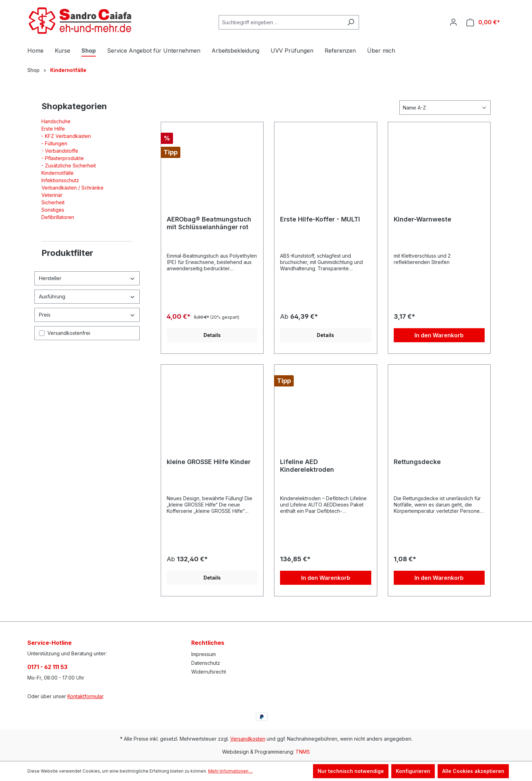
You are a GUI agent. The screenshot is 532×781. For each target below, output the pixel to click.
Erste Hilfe (53, 129)
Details (212, 335)
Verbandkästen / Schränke (72, 188)
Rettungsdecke (417, 462)
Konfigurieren (413, 771)
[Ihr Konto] (453, 22)
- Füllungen (54, 143)
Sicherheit (53, 202)
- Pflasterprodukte (63, 158)
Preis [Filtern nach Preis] (87, 315)
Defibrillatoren (58, 217)
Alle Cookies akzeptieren (473, 771)
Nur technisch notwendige (351, 771)
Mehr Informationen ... (230, 771)
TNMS (303, 752)
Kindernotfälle (58, 173)
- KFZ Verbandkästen (66, 136)
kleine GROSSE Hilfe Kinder (209, 462)
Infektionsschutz (60, 180)
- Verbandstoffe (60, 151)
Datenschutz (206, 663)
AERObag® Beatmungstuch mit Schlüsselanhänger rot (209, 223)
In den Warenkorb (439, 335)
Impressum (204, 654)
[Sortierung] (445, 108)
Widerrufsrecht (209, 672)
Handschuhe (56, 121)
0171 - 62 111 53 (47, 667)
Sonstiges (53, 210)
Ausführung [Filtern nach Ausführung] (87, 296)
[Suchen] (351, 22)
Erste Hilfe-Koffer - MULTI (320, 219)
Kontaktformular (85, 696)
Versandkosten (248, 739)
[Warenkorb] (483, 22)
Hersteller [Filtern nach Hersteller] (87, 278)
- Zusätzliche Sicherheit (69, 166)
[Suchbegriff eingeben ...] (281, 22)
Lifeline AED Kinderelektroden (307, 466)
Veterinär (52, 195)
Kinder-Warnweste (423, 219)
